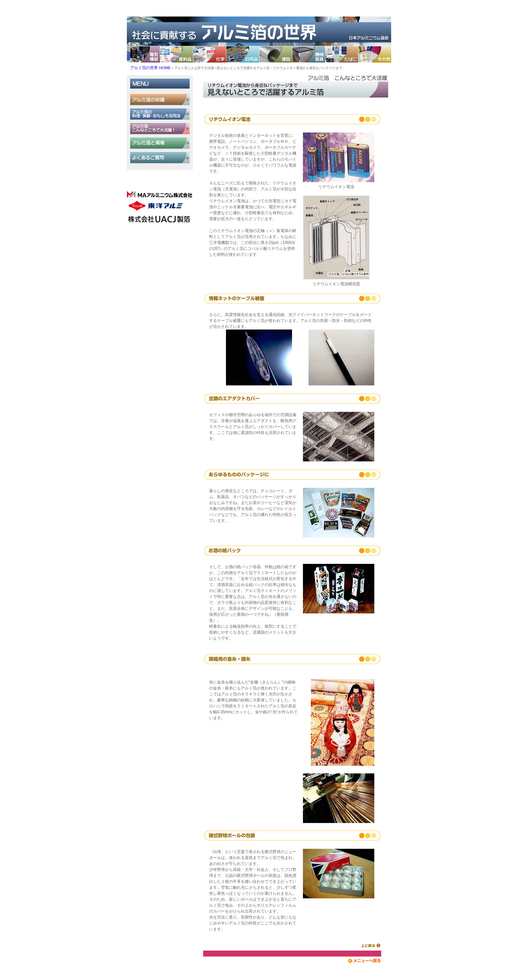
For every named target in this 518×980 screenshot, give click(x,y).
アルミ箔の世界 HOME (150, 68)
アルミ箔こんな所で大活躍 (194, 68)
